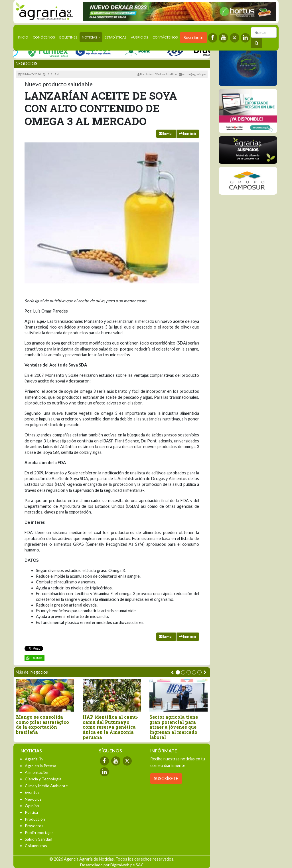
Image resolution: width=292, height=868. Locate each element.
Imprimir (188, 133)
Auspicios (139, 37)
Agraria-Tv (34, 759)
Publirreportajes (39, 832)
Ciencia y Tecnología (43, 779)
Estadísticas (115, 37)
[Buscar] (264, 32)
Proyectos (34, 826)
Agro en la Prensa (40, 766)
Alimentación (36, 772)
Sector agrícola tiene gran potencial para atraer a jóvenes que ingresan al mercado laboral (174, 727)
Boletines (68, 37)
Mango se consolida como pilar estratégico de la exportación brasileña (42, 724)
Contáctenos (165, 37)
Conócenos (44, 37)
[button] (178, 672)
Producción (35, 819)
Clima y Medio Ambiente (46, 786)
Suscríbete (193, 38)
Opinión (32, 806)
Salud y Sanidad (38, 839)
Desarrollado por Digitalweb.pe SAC (112, 865)
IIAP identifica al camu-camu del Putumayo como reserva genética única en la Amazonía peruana (111, 727)
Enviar (166, 133)
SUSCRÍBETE (166, 779)
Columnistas (36, 846)
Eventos (32, 792)
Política (31, 812)
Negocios (27, 64)
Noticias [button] (90, 37)
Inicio (24, 37)
